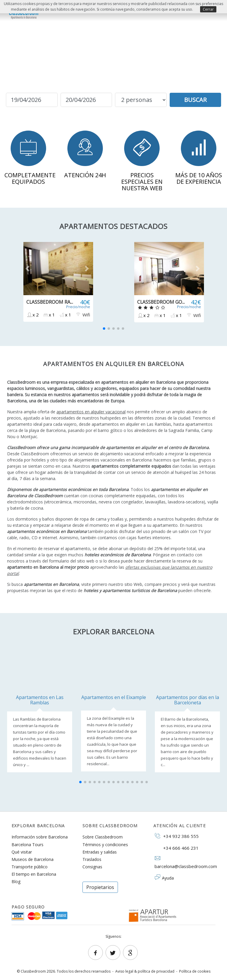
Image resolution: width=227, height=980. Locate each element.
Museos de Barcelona (33, 859)
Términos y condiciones (105, 845)
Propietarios (100, 887)
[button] (29, 269)
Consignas (92, 867)
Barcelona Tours (27, 845)
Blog (16, 881)
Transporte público (30, 867)
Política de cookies (195, 971)
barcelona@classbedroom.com (184, 862)
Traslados (92, 859)
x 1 (49, 315)
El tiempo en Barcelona (34, 874)
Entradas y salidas (100, 852)
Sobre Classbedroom (103, 837)
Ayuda (168, 878)
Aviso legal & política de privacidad (145, 971)
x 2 (33, 315)
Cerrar (208, 9)
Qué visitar (22, 852)
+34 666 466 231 (176, 848)
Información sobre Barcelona (40, 837)
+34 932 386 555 (176, 836)
